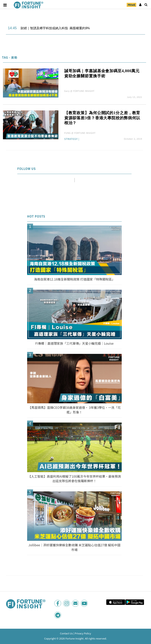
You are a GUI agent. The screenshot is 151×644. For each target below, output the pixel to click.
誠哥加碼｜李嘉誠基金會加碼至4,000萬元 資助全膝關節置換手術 (102, 73)
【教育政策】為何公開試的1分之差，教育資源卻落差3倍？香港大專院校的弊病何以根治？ (102, 118)
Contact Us (66, 633)
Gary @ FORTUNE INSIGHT (79, 91)
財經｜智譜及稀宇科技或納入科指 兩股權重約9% (55, 28)
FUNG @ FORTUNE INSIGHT (80, 133)
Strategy (71, 139)
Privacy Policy (83, 633)
